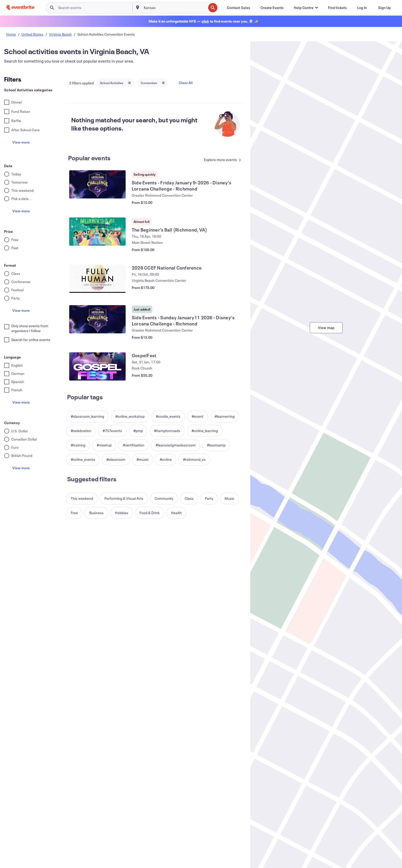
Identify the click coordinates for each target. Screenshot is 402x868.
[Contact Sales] (239, 8)
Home (11, 34)
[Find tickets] (337, 8)
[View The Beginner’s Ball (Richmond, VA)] (97, 232)
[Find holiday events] (205, 21)
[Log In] (362, 8)
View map (326, 328)
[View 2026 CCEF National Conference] (97, 279)
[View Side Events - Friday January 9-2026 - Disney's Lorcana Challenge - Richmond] (97, 184)
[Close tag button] (129, 83)
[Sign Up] (384, 8)
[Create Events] (272, 8)
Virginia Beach (60, 34)
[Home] (20, 8)
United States (32, 34)
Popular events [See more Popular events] (89, 158)
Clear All (186, 83)
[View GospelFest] (97, 366)
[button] (306, 8)
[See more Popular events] (221, 160)
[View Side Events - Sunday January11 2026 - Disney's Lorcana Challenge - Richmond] (97, 319)
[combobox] (175, 8)
